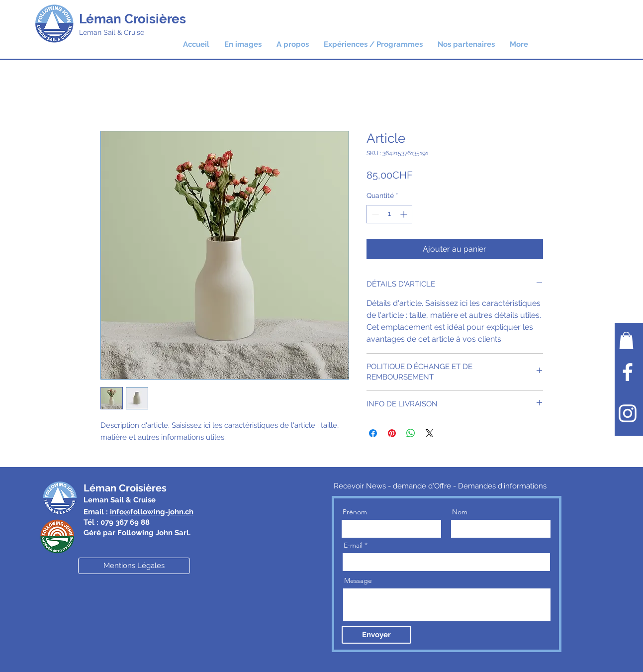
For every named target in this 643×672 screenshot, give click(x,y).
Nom (460, 512)
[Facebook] (628, 372)
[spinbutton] (389, 214)
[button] (373, 44)
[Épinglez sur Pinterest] (392, 433)
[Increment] (405, 214)
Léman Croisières (133, 19)
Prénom (355, 512)
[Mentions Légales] (134, 566)
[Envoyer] (376, 635)
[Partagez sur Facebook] (373, 433)
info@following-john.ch (152, 512)
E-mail (353, 545)
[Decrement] (374, 214)
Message (358, 580)
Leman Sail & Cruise (112, 32)
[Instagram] (628, 413)
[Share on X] (430, 433)
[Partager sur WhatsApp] (411, 433)
